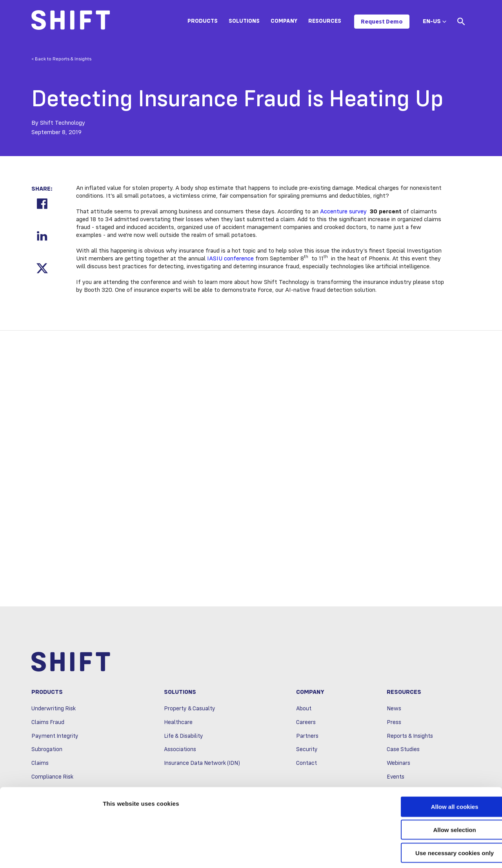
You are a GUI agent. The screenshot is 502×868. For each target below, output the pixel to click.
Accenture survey (343, 212)
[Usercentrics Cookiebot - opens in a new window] (51, 853)
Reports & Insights (410, 737)
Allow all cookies (437, 772)
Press (394, 723)
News (394, 710)
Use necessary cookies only (437, 818)
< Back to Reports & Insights (61, 59)
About (304, 710)
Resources (325, 21)
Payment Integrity (55, 737)
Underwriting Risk (54, 710)
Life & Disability (184, 737)
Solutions (244, 21)
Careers (306, 723)
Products (203, 21)
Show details (412, 853)
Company (284, 21)
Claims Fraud (48, 723)
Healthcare (178, 723)
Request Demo (382, 22)
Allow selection (436, 795)
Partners (307, 737)
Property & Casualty (190, 710)
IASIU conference (230, 259)
